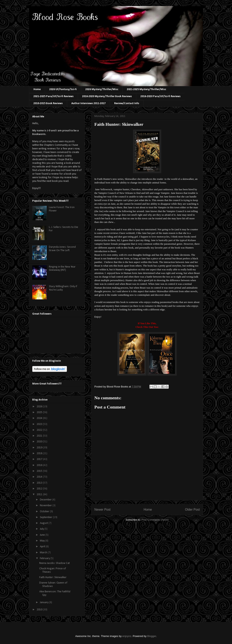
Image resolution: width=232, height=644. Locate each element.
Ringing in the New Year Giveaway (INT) (62, 269)
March (44, 553)
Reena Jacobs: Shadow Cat (54, 563)
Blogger (152, 636)
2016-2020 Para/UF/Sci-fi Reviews (160, 96)
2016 (40, 465)
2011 (40, 495)
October (45, 512)
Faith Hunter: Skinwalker (53, 577)
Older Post (192, 510)
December (46, 500)
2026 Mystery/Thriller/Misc (102, 89)
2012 (40, 489)
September (46, 517)
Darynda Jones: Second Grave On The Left (62, 249)
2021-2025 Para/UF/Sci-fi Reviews (53, 96)
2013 (40, 483)
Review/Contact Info (127, 103)
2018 (40, 453)
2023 (40, 424)
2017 (40, 459)
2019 (40, 448)
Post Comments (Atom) (155, 520)
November (46, 506)
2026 (40, 407)
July (42, 529)
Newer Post (102, 510)
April (43, 547)
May (43, 541)
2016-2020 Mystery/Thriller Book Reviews (107, 96)
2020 (40, 442)
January (44, 602)
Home (37, 89)
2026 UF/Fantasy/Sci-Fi (63, 89)
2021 (40, 436)
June (43, 535)
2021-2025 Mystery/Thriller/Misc (146, 89)
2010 (40, 610)
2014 (40, 477)
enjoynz (127, 636)
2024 (40, 418)
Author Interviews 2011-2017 (88, 103)
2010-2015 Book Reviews (48, 103)
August (44, 523)
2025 (40, 412)
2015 (40, 471)
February (45, 558)
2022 (40, 430)
